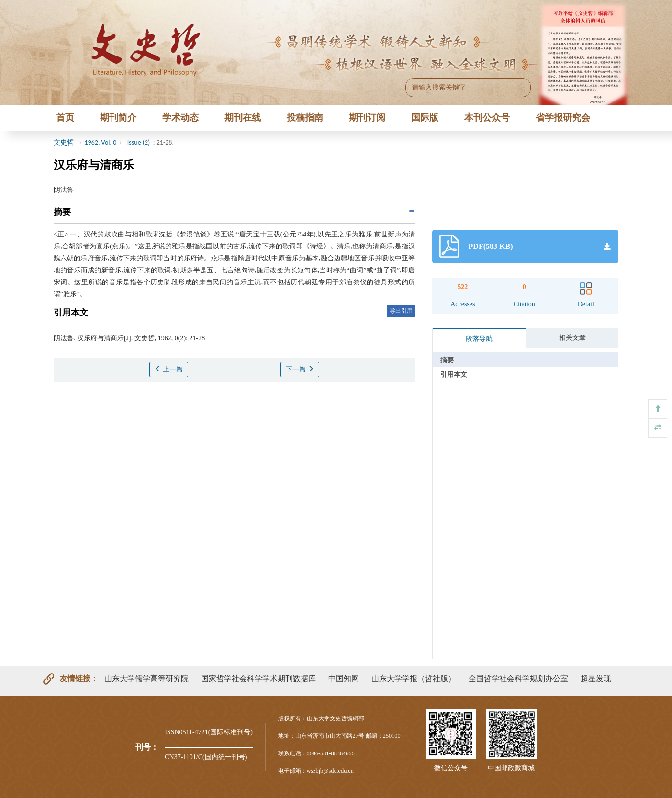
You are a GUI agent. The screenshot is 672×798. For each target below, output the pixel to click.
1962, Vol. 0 (101, 142)
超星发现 (596, 679)
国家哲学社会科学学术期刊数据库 (258, 679)
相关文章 (572, 338)
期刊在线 (243, 118)
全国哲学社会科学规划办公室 (518, 679)
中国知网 (344, 679)
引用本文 (454, 375)
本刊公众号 (487, 118)
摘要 (447, 360)
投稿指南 (305, 118)
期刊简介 (118, 118)
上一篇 (169, 369)
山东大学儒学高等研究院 (146, 679)
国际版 (425, 118)
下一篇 (300, 369)
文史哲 (64, 142)
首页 (65, 118)
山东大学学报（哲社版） (414, 679)
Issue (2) (139, 142)
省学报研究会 (563, 118)
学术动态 (180, 118)
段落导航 (479, 339)
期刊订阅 (367, 118)
